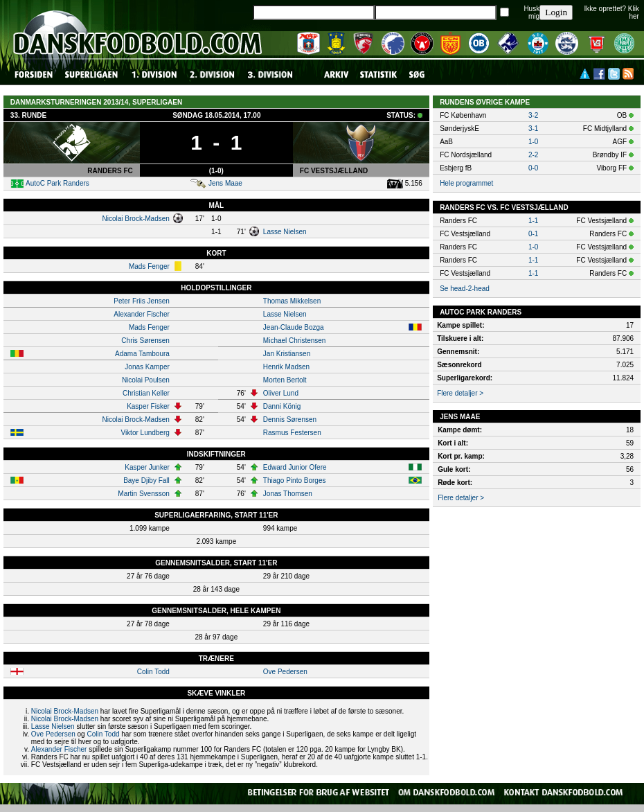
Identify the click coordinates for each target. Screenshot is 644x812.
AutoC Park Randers (57, 183)
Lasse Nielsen (285, 232)
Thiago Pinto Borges (295, 480)
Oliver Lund (281, 393)
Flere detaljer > (460, 393)
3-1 (533, 129)
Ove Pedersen (285, 672)
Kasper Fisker (148, 406)
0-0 (533, 168)
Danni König (282, 406)
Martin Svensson (143, 494)
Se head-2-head (465, 289)
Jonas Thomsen (288, 494)
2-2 (533, 155)
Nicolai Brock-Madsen (136, 219)
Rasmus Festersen (292, 433)
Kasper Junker (147, 467)
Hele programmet (466, 183)
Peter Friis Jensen (142, 301)
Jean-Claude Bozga (294, 327)
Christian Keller (146, 393)
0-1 (533, 234)
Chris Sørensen (145, 341)
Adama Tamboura (142, 354)
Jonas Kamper (147, 367)
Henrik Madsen (286, 367)
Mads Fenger (149, 266)
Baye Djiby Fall (146, 480)
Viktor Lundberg (145, 433)
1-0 (533, 142)
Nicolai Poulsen (146, 380)
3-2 (533, 115)
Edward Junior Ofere (295, 467)
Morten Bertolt (285, 380)
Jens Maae (225, 183)
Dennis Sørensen (290, 420)
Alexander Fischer (142, 314)
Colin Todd (153, 672)
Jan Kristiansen (287, 354)
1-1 (533, 221)
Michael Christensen (295, 341)
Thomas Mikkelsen (292, 301)
